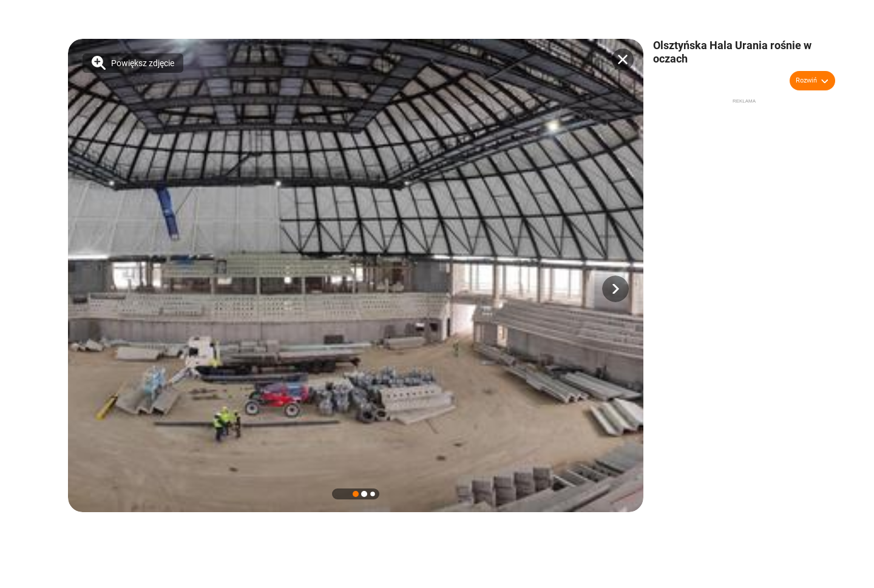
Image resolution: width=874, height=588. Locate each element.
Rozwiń (806, 80)
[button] (615, 289)
